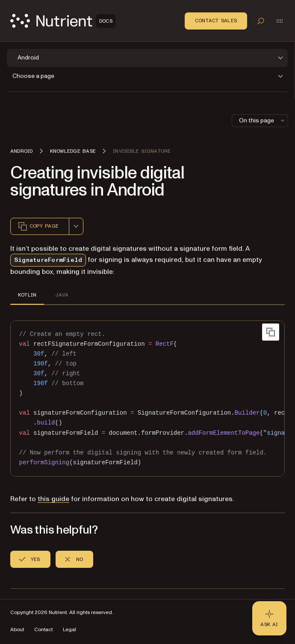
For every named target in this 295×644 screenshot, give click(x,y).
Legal (69, 630)
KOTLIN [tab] (27, 295)
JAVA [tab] (62, 295)
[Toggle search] (261, 21)
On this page (263, 120)
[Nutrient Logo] (63, 21)
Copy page (38, 226)
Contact (43, 630)
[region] (147, 399)
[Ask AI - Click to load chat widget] (269, 618)
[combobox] (76, 226)
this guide (53, 499)
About (17, 630)
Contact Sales (216, 21)
